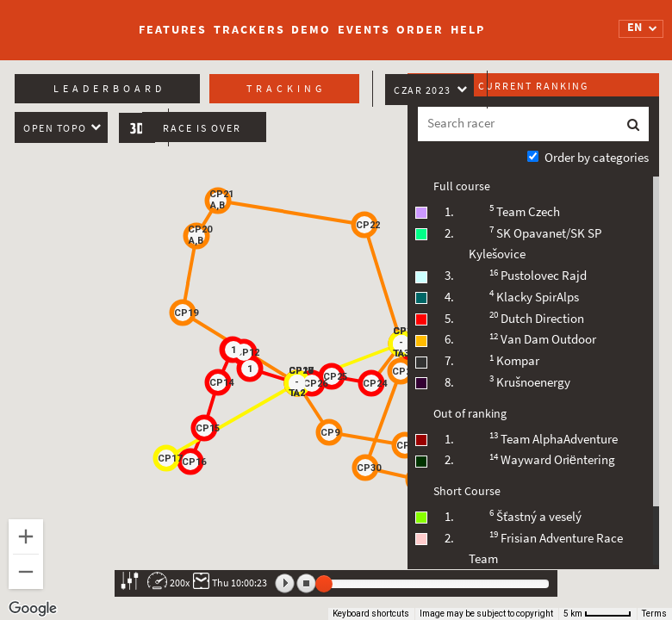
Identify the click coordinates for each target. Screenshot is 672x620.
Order (420, 30)
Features (173, 30)
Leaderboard (109, 89)
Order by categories (597, 158)
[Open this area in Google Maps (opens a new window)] (33, 609)
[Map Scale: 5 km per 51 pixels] (597, 614)
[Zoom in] (26, 536)
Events (364, 30)
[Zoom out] (26, 572)
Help (468, 30)
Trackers (249, 30)
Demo (311, 30)
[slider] (324, 584)
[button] (405, 445)
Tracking (286, 89)
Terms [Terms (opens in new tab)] (654, 614)
